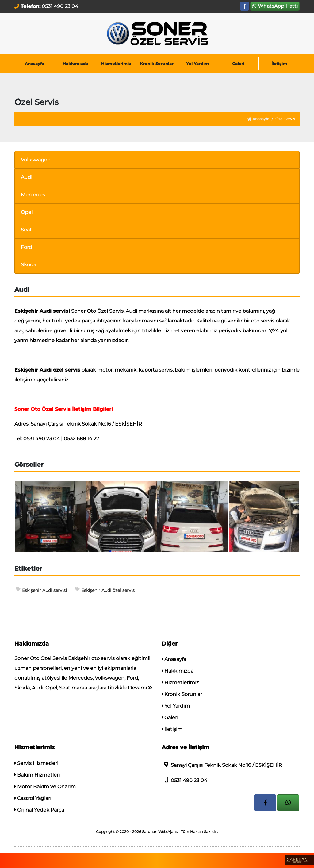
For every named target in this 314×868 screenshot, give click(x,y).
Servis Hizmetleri (36, 763)
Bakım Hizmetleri (37, 775)
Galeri (238, 64)
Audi (27, 177)
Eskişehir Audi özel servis (105, 590)
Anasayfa (34, 64)
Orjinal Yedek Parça (39, 810)
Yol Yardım (197, 64)
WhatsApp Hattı (275, 6)
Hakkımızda (75, 64)
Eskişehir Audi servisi (41, 590)
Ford (27, 247)
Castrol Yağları (33, 798)
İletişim (279, 64)
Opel (27, 212)
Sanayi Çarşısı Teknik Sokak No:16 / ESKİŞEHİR (222, 765)
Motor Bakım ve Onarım (45, 787)
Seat (26, 230)
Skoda (29, 265)
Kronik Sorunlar (157, 64)
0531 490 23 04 (184, 780)
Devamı (140, 688)
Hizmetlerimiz (116, 64)
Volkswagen (36, 160)
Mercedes (33, 195)
